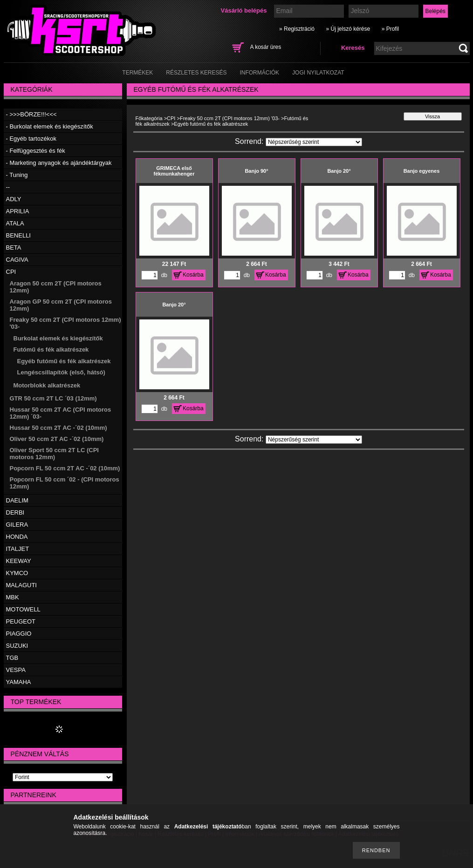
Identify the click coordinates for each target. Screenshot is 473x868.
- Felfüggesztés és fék (36, 151)
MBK (13, 597)
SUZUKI (17, 646)
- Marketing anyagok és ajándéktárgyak (59, 163)
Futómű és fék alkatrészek (51, 349)
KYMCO (17, 573)
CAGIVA (17, 260)
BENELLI (18, 235)
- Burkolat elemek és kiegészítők (50, 126)
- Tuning (17, 175)
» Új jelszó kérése (348, 29)
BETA (14, 248)
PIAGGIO (19, 634)
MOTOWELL (23, 609)
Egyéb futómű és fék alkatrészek (64, 361)
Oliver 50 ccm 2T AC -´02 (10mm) (57, 439)
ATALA (15, 223)
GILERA (17, 525)
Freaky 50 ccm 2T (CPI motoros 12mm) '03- (230, 118)
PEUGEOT (21, 621)
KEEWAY (19, 561)
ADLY (14, 199)
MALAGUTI (21, 585)
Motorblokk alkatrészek (47, 385)
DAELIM (17, 500)
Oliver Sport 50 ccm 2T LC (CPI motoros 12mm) (54, 454)
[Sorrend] (314, 142)
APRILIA (18, 211)
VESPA (16, 670)
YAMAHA (19, 682)
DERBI (15, 512)
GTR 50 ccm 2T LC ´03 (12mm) (53, 398)
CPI (11, 272)
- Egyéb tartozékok (31, 139)
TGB (12, 658)
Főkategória (149, 118)
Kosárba (193, 275)
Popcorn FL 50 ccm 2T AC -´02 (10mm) (65, 468)
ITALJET (18, 549)
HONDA (17, 537)
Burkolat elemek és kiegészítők (58, 338)
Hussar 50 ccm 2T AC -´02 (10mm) (58, 428)
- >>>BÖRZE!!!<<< (31, 114)
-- (8, 187)
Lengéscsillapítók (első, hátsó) (61, 372)
